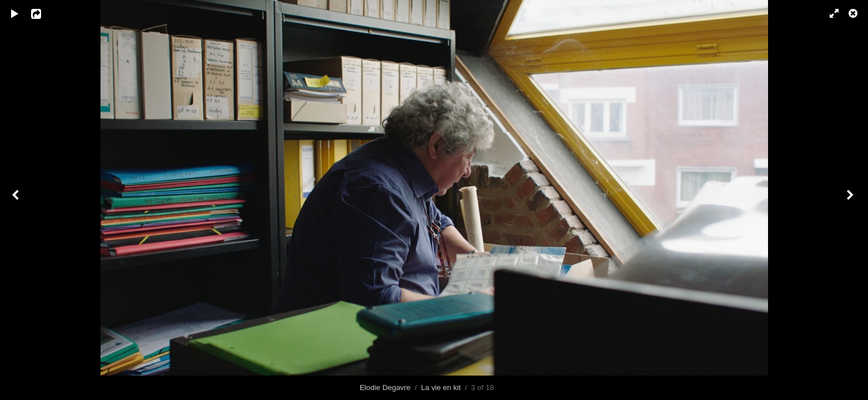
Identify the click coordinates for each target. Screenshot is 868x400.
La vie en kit (441, 387)
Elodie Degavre (385, 387)
